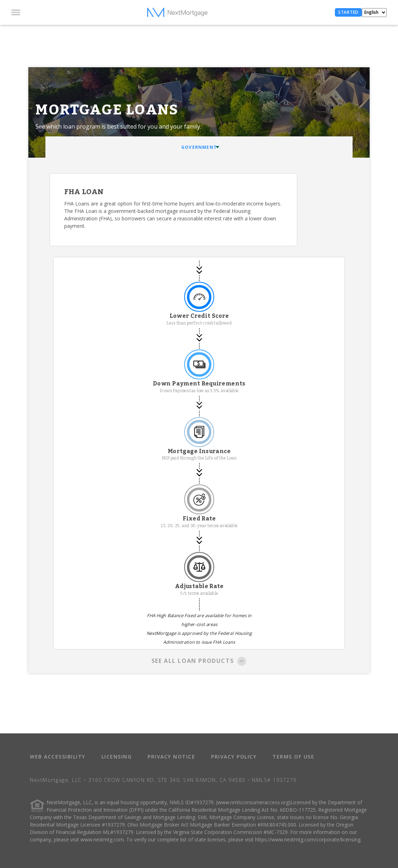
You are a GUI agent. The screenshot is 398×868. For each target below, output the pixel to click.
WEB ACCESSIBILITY (58, 757)
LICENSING (117, 757)
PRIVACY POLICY (234, 757)
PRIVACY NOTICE (171, 757)
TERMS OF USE (293, 757)
